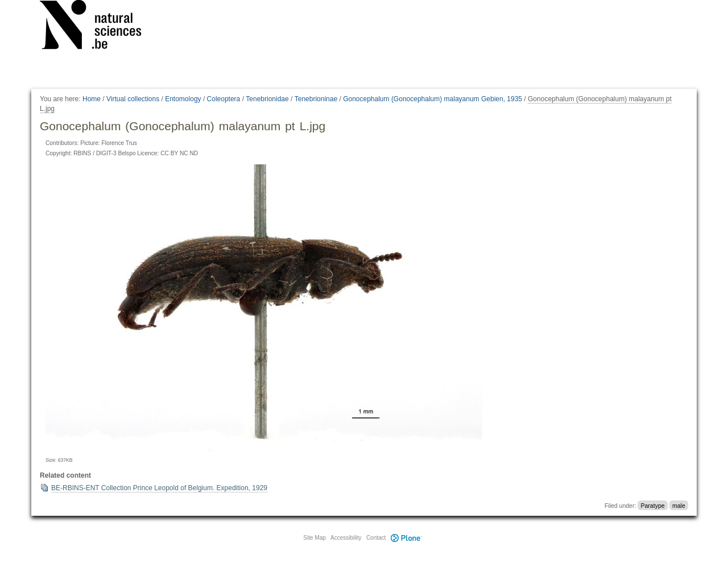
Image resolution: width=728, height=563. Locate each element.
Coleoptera (224, 99)
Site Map (314, 538)
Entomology (183, 99)
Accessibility (346, 538)
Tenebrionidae (267, 99)
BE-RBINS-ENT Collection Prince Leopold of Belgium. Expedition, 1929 (159, 488)
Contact (376, 538)
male (679, 506)
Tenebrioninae (316, 99)
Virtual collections (133, 99)
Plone (406, 538)
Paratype (653, 506)
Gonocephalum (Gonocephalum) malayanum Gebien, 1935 (433, 99)
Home (92, 99)
